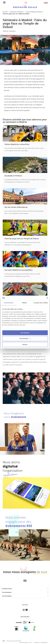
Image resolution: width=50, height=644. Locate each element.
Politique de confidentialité (41, 642)
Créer (46, 2)
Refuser (25, 344)
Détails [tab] (24, 303)
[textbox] (25, 90)
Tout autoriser (25, 333)
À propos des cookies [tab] (41, 303)
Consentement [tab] (9, 303)
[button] (22, 62)
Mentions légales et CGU (26, 642)
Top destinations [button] (25, 592)
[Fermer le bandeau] (47, 298)
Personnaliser (25, 339)
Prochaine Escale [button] (25, 589)
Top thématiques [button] (25, 596)
